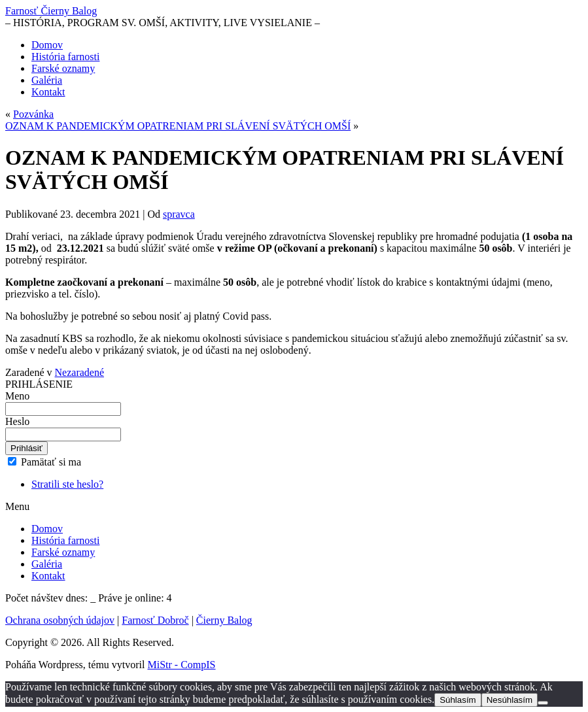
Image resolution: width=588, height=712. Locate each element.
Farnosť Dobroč (155, 620)
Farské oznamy (63, 68)
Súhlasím (458, 700)
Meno (17, 396)
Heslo (17, 421)
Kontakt (48, 92)
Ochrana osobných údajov (60, 620)
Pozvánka (33, 114)
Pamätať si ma (44, 462)
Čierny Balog (224, 620)
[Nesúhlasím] (543, 703)
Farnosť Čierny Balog (51, 11)
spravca (179, 214)
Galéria (47, 80)
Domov (47, 45)
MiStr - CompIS (182, 665)
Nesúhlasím (510, 700)
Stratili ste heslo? (67, 484)
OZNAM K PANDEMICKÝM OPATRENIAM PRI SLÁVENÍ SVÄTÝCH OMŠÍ (178, 126)
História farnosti (65, 57)
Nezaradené (80, 372)
